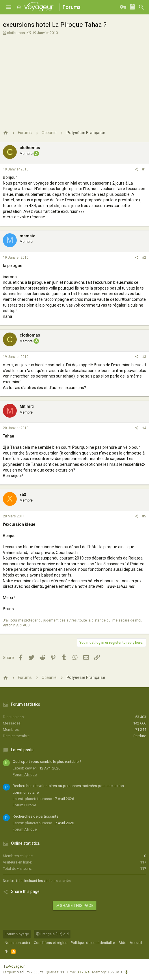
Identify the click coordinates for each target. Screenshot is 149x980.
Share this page (75, 906)
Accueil (136, 943)
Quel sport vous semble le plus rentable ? (47, 762)
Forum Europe (24, 805)
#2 (144, 258)
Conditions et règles (51, 943)
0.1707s (83, 972)
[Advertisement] (74, 79)
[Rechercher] (141, 7)
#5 (144, 516)
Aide (122, 943)
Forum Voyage (17, 934)
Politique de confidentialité (93, 943)
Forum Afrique (25, 775)
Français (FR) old (52, 934)
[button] (9, 7)
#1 (144, 169)
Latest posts (22, 750)
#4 (144, 428)
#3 (144, 357)
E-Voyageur (15, 966)
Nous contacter (17, 943)
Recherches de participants (36, 816)
